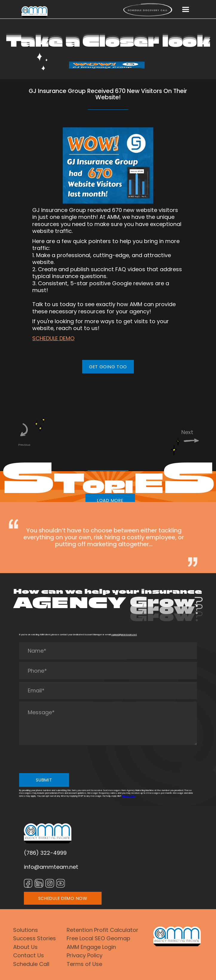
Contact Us (29, 955)
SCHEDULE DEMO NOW (63, 898)
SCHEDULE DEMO (53, 338)
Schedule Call (31, 964)
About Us (25, 947)
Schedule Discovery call (148, 10)
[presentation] (65, 759)
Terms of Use (84, 964)
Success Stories (35, 938)
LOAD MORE (110, 500)
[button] (186, 10)
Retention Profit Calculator (102, 930)
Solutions (26, 930)
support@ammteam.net (124, 635)
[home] (35, 12)
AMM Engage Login (91, 947)
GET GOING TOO (108, 367)
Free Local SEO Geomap (98, 938)
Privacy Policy (129, 796)
